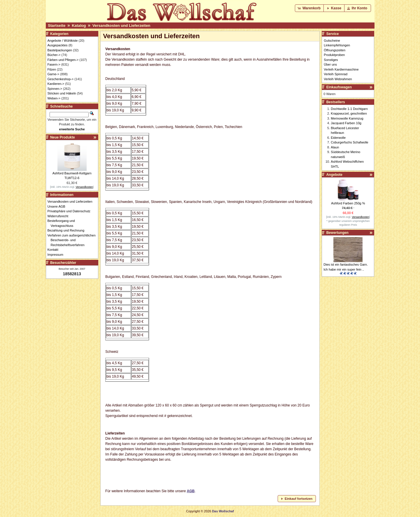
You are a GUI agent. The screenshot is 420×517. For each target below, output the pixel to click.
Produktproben (334, 55)
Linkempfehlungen (337, 45)
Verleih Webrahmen (338, 79)
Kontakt (55, 250)
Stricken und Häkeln (62, 93)
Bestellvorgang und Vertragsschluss (63, 223)
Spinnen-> (55, 89)
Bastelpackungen (60, 50)
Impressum (57, 255)
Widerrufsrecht (60, 216)
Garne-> (54, 74)
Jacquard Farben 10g (346, 123)
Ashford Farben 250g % (348, 203)
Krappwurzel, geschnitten (349, 113)
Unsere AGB (58, 206)
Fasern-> (54, 64)
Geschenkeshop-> (61, 79)
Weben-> (54, 98)
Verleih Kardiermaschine (341, 69)
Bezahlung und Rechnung (68, 230)
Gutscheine (332, 41)
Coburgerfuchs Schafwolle (349, 142)
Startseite (57, 26)
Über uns (330, 64)
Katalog (79, 26)
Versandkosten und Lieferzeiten (121, 26)
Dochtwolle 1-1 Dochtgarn (349, 109)
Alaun (335, 147)
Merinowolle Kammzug (347, 118)
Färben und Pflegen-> (63, 60)
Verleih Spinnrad (336, 74)
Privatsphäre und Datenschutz (71, 211)
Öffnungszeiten (335, 50)
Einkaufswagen (339, 87)
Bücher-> (54, 55)
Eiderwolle (338, 138)
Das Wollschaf (223, 511)
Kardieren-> (56, 84)
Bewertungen (337, 233)
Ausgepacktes (58, 45)
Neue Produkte (63, 137)
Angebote (334, 175)
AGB (191, 491)
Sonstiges (331, 60)
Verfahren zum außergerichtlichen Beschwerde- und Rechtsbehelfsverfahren (73, 240)
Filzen (52, 69)
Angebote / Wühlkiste (63, 41)
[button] (310, 8)
